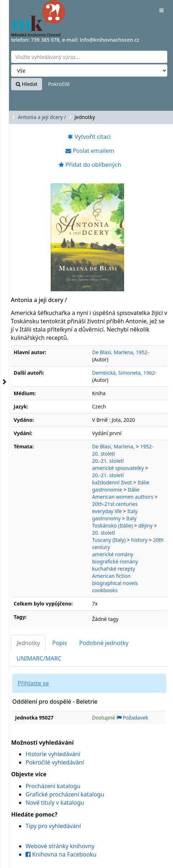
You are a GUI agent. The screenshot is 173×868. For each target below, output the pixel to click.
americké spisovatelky (118, 468)
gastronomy (106, 518)
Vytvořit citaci (89, 137)
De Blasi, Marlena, (113, 446)
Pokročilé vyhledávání (55, 762)
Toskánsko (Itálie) (112, 526)
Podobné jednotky (104, 643)
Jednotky (28, 643)
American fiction (111, 576)
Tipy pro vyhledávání (53, 826)
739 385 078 (45, 40)
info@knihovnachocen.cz (110, 40)
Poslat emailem (90, 151)
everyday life (107, 511)
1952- (147, 446)
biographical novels (115, 583)
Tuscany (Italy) (109, 540)
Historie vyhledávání (53, 754)
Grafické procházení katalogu (65, 794)
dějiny (146, 526)
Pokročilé (59, 84)
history (139, 540)
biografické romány (115, 561)
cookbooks (105, 590)
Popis (60, 643)
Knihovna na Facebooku (61, 854)
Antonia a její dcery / (42, 117)
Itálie (143, 482)
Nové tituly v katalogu (55, 803)
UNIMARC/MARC (39, 658)
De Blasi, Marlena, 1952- (120, 352)
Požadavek (132, 718)
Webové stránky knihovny (60, 846)
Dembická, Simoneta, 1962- (124, 373)
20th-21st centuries (115, 504)
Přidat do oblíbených (90, 165)
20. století (104, 454)
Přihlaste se (33, 683)
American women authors (123, 497)
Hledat (27, 84)
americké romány (113, 554)
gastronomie (107, 490)
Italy (132, 511)
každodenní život (112, 482)
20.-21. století (108, 461)
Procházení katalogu (53, 786)
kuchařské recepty (114, 569)
